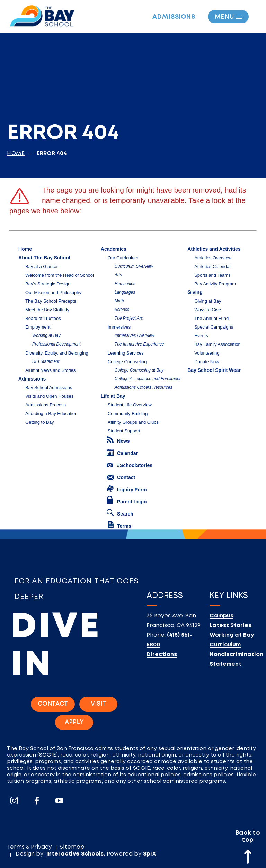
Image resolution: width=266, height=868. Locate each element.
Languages (125, 292)
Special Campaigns (214, 327)
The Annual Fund (211, 318)
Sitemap (72, 847)
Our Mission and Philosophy (53, 292)
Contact (121, 477)
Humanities (125, 284)
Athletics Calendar (213, 266)
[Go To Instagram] (14, 800)
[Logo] (42, 14)
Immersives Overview (135, 335)
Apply (74, 722)
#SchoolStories (130, 465)
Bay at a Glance (41, 266)
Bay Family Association (218, 344)
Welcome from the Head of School (60, 275)
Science (122, 310)
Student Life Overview (130, 405)
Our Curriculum (123, 258)
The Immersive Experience (139, 344)
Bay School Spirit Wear (214, 370)
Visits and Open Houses (49, 396)
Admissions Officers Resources (144, 387)
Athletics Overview (213, 258)
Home (16, 154)
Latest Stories (230, 625)
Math (119, 301)
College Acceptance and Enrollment (148, 379)
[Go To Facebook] (37, 800)
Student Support (124, 431)
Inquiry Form (127, 489)
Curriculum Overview (134, 266)
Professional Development (56, 344)
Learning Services (126, 353)
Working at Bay (46, 335)
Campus (221, 616)
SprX (149, 854)
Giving (195, 292)
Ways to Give (208, 310)
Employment (38, 327)
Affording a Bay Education (51, 414)
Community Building (128, 414)
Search (120, 513)
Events (201, 336)
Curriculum (225, 645)
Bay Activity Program (215, 284)
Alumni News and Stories (50, 370)
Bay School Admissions (49, 388)
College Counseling (127, 362)
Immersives (119, 327)
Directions (162, 655)
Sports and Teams (212, 275)
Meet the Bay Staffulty (47, 310)
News (118, 440)
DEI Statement (46, 361)
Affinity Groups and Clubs (133, 422)
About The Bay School (44, 258)
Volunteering (207, 353)
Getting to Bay (39, 422)
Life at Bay (113, 396)
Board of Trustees (43, 318)
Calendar (122, 452)
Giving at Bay (208, 301)
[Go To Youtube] (59, 800)
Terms (120, 525)
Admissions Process (46, 405)
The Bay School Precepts (51, 301)
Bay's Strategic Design (48, 284)
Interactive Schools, (76, 854)
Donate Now (207, 362)
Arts (118, 275)
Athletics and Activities (214, 249)
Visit (98, 704)
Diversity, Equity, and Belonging (57, 353)
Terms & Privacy (29, 847)
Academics (114, 249)
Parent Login (127, 500)
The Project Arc (129, 318)
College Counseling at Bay (139, 370)
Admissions (174, 17)
